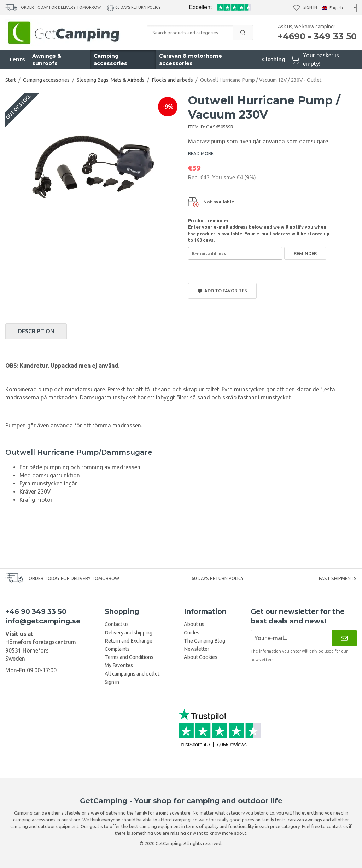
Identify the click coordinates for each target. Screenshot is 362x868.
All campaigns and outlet (132, 674)
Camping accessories (110, 60)
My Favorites (119, 665)
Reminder (305, 253)
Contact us (117, 624)
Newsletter (197, 649)
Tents (17, 59)
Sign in (310, 7)
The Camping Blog (205, 641)
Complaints (117, 649)
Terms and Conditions (129, 657)
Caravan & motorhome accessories (191, 60)
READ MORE (201, 153)
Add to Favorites (222, 291)
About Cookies (201, 657)
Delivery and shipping (129, 633)
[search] (243, 33)
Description (36, 331)
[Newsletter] (344, 638)
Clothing (274, 59)
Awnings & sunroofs (47, 60)
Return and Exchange (129, 641)
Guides (192, 633)
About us (194, 624)
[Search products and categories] (190, 33)
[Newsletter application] (291, 638)
